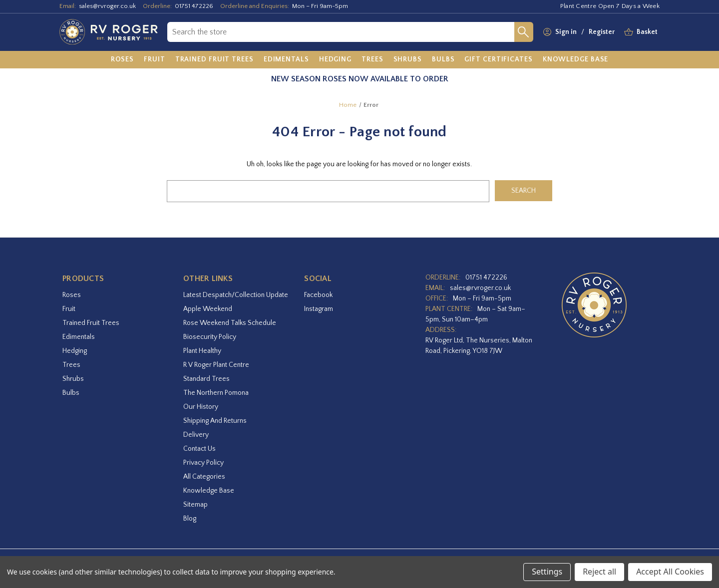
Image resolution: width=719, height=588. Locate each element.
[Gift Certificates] (498, 60)
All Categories (204, 477)
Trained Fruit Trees (91, 323)
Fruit (69, 309)
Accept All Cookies (670, 572)
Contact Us (199, 449)
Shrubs (73, 379)
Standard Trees (206, 379)
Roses (72, 295)
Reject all (599, 572)
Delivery (196, 435)
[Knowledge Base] (576, 60)
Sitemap (195, 505)
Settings (547, 572)
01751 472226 (194, 6)
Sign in (566, 32)
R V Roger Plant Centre (216, 365)
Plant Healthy (202, 351)
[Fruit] (155, 60)
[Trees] (372, 60)
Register (602, 32)
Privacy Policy (203, 463)
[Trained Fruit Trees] (214, 60)
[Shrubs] (408, 60)
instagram (319, 309)
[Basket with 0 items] (647, 32)
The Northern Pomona (216, 393)
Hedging (75, 351)
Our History (201, 407)
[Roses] (123, 60)
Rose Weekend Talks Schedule (230, 323)
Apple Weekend (208, 309)
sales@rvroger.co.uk (107, 6)
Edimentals (79, 337)
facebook (318, 295)
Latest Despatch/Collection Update (236, 295)
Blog (190, 519)
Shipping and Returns (215, 421)
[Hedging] (335, 60)
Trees (71, 365)
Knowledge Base (209, 491)
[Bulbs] (443, 60)
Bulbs (71, 393)
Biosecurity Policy (210, 337)
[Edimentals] (286, 60)
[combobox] (341, 32)
